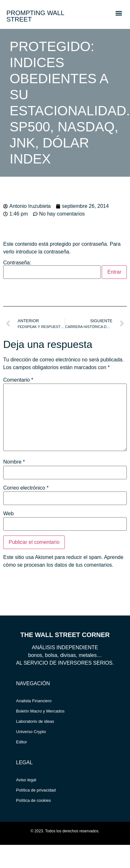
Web (9, 514)
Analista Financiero (34, 701)
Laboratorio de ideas (35, 721)
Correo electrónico (26, 488)
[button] (119, 13)
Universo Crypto (31, 732)
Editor (22, 742)
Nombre (14, 462)
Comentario (18, 380)
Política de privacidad (36, 790)
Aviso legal (26, 780)
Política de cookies (33, 800)
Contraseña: (52, 270)
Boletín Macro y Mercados (40, 711)
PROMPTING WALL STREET (35, 16)
